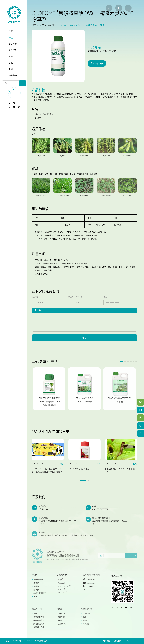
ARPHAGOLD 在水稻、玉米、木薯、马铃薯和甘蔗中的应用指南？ (45, 470)
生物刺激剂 (36, 580)
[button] (122, 361)
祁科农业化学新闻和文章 (50, 432)
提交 (85, 336)
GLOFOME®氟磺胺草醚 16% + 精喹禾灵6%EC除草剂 (82, 25)
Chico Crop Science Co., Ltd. (24, 641)
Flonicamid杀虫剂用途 (77, 469)
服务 (11, 57)
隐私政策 (118, 641)
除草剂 (51, 25)
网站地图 (107, 641)
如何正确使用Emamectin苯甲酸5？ (118, 470)
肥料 (33, 597)
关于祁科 (13, 50)
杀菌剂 (34, 586)
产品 (11, 38)
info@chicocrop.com (48, 511)
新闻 (11, 69)
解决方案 (13, 44)
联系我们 (13, 75)
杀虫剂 (34, 583)
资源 (11, 63)
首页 (11, 31)
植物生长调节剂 (38, 593)
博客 (60, 464)
